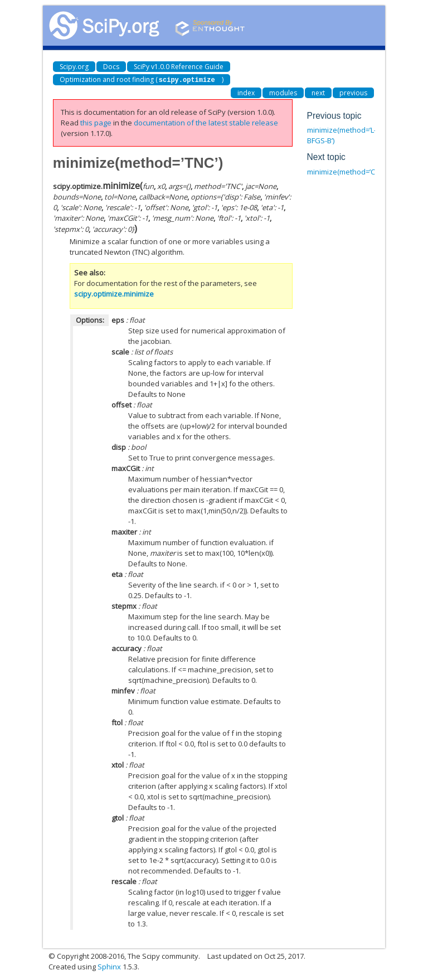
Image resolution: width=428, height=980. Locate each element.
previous (353, 92)
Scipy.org (74, 67)
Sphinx (109, 966)
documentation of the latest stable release (206, 122)
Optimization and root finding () (142, 79)
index (246, 92)
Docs (111, 67)
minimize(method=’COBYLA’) (353, 171)
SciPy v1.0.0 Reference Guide (179, 67)
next (318, 92)
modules (283, 92)
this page (96, 122)
